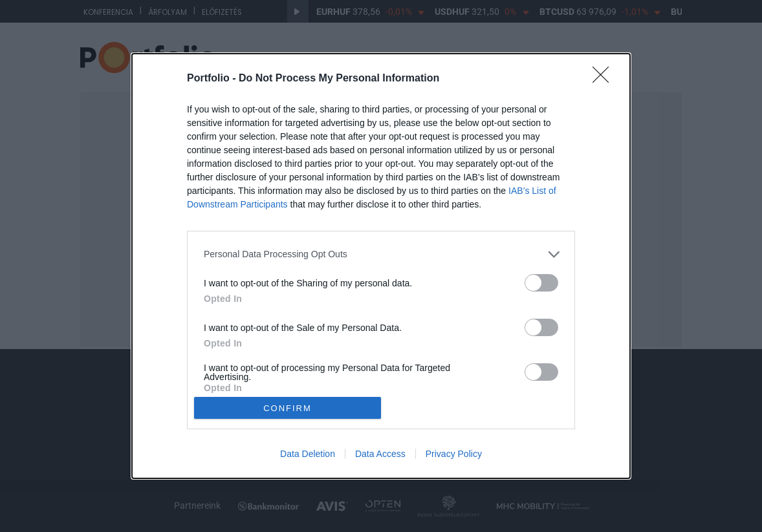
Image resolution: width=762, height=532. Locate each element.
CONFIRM (288, 408)
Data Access (380, 454)
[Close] (605, 79)
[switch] (541, 283)
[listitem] (381, 254)
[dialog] (381, 266)
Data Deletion (308, 454)
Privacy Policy (454, 454)
